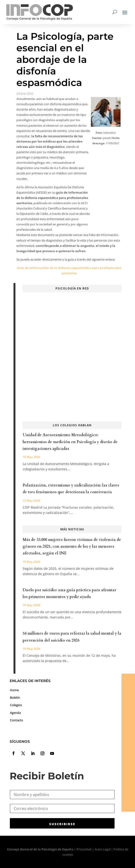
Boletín (15, 697)
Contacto (17, 720)
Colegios (16, 705)
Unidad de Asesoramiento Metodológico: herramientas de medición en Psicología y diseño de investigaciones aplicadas (70, 442)
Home (14, 690)
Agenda (15, 713)
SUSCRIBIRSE (62, 824)
